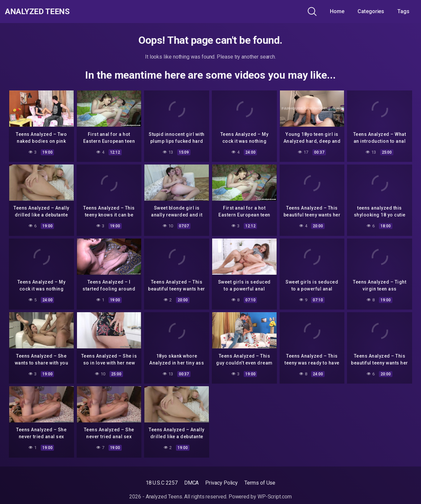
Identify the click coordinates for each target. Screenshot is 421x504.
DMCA (192, 483)
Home (337, 11)
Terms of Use (260, 483)
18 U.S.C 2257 (162, 483)
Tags (403, 11)
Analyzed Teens (42, 12)
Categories (371, 11)
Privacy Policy (222, 483)
